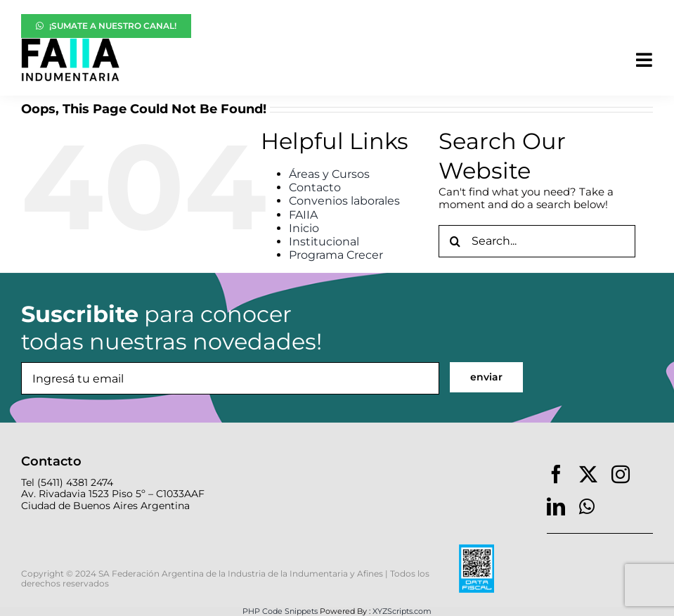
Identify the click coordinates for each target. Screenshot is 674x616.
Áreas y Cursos (329, 174)
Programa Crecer (336, 255)
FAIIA (303, 215)
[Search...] (537, 241)
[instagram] (621, 474)
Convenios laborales (344, 201)
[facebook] (556, 474)
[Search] (455, 241)
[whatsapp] (587, 506)
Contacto (315, 187)
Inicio (304, 228)
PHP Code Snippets (280, 611)
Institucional (324, 242)
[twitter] (588, 474)
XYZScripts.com (402, 611)
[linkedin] (556, 506)
